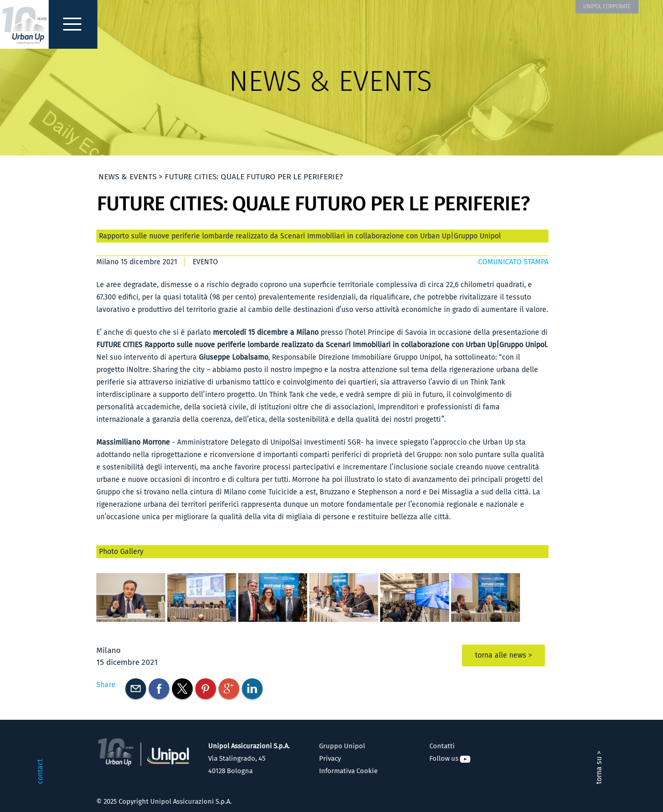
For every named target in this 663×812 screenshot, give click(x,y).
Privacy (330, 758)
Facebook (159, 689)
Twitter (182, 689)
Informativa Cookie (348, 771)
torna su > (599, 767)
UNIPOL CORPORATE (607, 6)
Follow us (450, 758)
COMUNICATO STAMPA (513, 262)
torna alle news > (503, 655)
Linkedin (252, 689)
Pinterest (206, 689)
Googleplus (229, 689)
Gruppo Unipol (342, 746)
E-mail (136, 689)
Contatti (442, 746)
